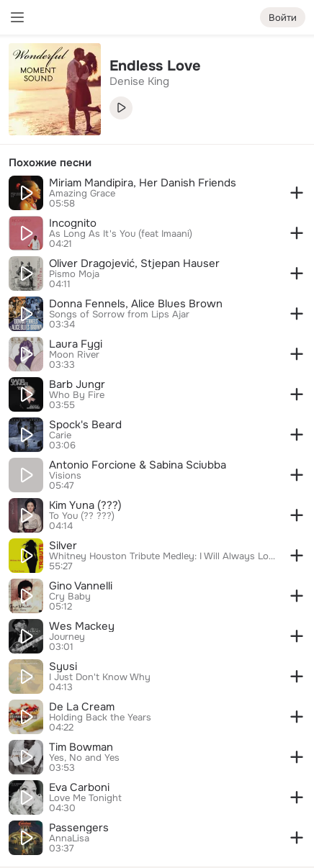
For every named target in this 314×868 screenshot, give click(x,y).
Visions (65, 476)
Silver (63, 546)
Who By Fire (77, 395)
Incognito (73, 223)
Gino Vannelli (81, 586)
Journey (67, 637)
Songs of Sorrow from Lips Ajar (119, 315)
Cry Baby (70, 597)
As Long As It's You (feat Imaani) (121, 234)
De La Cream (82, 707)
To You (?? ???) (82, 516)
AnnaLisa (69, 838)
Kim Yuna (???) (85, 505)
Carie (60, 435)
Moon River (74, 355)
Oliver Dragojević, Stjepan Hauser (134, 263)
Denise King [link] (139, 81)
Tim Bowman (81, 747)
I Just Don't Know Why (100, 677)
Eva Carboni (79, 787)
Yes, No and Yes (84, 758)
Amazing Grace (82, 194)
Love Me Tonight (85, 798)
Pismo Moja (74, 274)
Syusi (63, 666)
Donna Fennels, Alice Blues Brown (136, 304)
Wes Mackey (82, 626)
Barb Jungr (77, 384)
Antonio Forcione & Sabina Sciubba (138, 465)
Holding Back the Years (100, 718)
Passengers (79, 828)
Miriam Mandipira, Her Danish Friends (143, 183)
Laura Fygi (76, 344)
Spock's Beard (85, 425)
